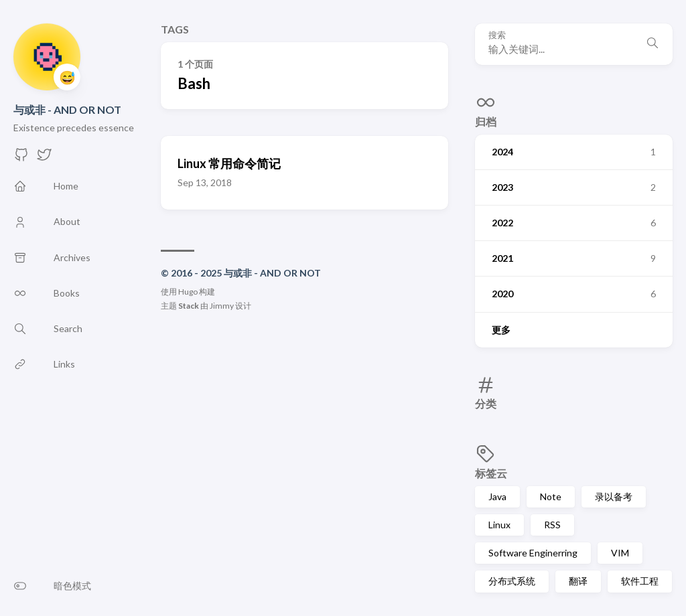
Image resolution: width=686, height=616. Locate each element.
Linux (499, 525)
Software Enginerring (533, 553)
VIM (620, 553)
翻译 (578, 581)
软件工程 (640, 581)
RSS (552, 525)
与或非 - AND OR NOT (67, 109)
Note (551, 496)
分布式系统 (512, 581)
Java (497, 496)
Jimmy (222, 306)
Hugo (188, 292)
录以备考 (614, 496)
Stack (189, 306)
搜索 (497, 35)
